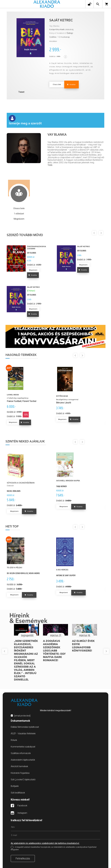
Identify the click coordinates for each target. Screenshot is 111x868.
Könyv (52, 33)
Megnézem (33, 270)
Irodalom (61, 33)
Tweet (21, 92)
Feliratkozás (23, 858)
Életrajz (70, 33)
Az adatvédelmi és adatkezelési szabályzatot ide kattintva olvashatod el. (45, 843)
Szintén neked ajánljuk (25, 442)
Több (50, 165)
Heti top (12, 527)
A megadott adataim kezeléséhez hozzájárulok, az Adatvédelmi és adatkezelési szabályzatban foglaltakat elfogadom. (54, 848)
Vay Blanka (54, 26)
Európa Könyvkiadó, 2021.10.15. (62, 29)
